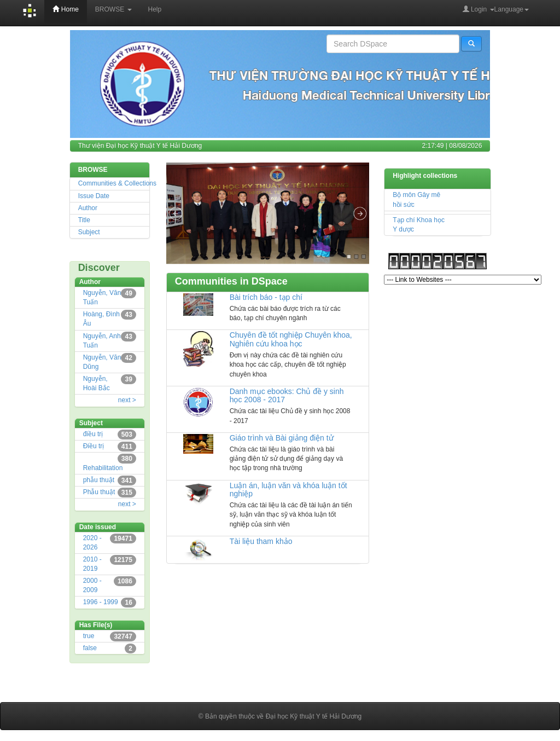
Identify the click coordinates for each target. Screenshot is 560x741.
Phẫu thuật (99, 492)
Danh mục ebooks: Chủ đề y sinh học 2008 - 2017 (287, 395)
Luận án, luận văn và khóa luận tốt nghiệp (288, 490)
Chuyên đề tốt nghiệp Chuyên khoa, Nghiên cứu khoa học (291, 339)
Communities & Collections (117, 183)
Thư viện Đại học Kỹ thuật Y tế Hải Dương (140, 146)
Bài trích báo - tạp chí (266, 297)
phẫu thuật (99, 480)
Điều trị (94, 446)
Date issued (98, 527)
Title (84, 220)
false (90, 648)
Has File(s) (96, 625)
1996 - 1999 (101, 602)
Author (88, 208)
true (89, 636)
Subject (89, 232)
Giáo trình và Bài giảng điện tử (282, 438)
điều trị (93, 434)
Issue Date (94, 196)
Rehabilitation (103, 468)
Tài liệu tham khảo (261, 541)
